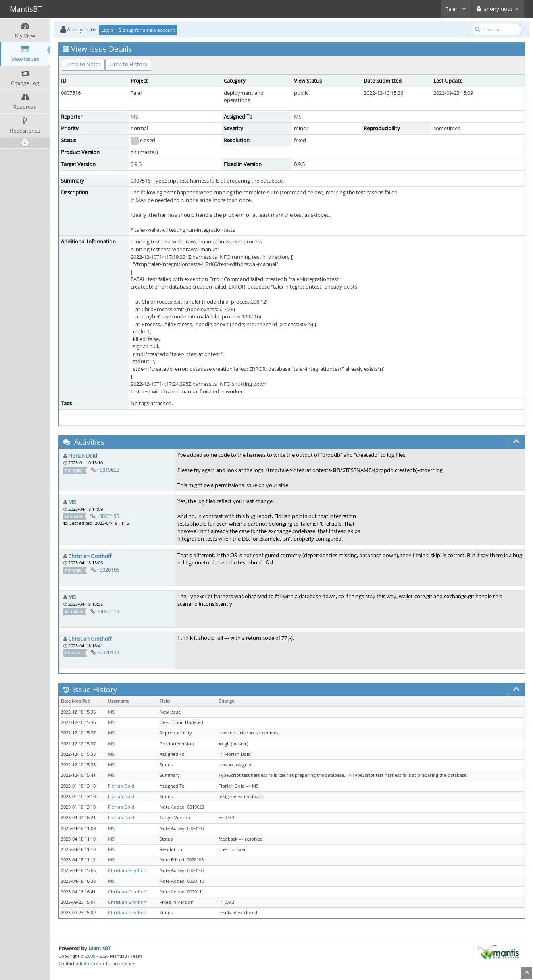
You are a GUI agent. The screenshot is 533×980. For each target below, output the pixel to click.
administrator (90, 963)
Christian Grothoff (90, 556)
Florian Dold (83, 456)
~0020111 (108, 652)
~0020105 (108, 516)
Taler (456, 9)
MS (134, 117)
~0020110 (108, 611)
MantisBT (100, 948)
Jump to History (128, 64)
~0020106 (108, 570)
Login (107, 30)
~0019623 (108, 470)
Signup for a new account (147, 30)
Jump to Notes (83, 64)
